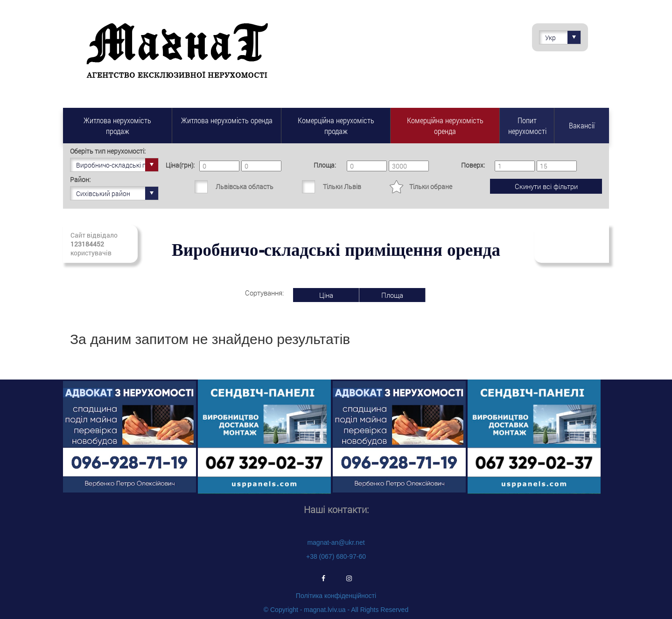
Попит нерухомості (527, 126)
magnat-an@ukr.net (336, 542)
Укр (563, 37)
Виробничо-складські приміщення (117, 165)
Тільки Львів (342, 186)
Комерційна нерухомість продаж (336, 126)
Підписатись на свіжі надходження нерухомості (572, 244)
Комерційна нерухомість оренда (445, 126)
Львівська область (245, 186)
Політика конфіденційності (336, 596)
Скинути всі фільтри (546, 186)
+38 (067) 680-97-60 (336, 556)
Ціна (326, 295)
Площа (392, 295)
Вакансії (582, 125)
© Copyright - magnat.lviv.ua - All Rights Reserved (336, 610)
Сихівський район (117, 193)
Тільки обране (431, 186)
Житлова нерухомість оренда (227, 120)
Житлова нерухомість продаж (117, 126)
